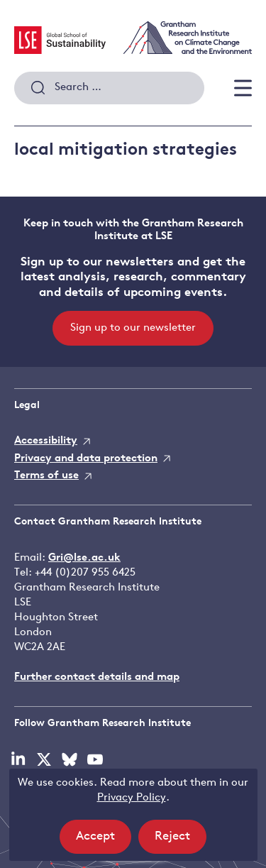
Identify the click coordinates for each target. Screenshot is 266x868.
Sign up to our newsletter (133, 328)
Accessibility (46, 441)
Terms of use (46, 476)
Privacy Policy (132, 798)
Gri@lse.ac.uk (84, 558)
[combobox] (109, 88)
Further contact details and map (97, 677)
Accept (104, 841)
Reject (181, 841)
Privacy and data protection (86, 459)
